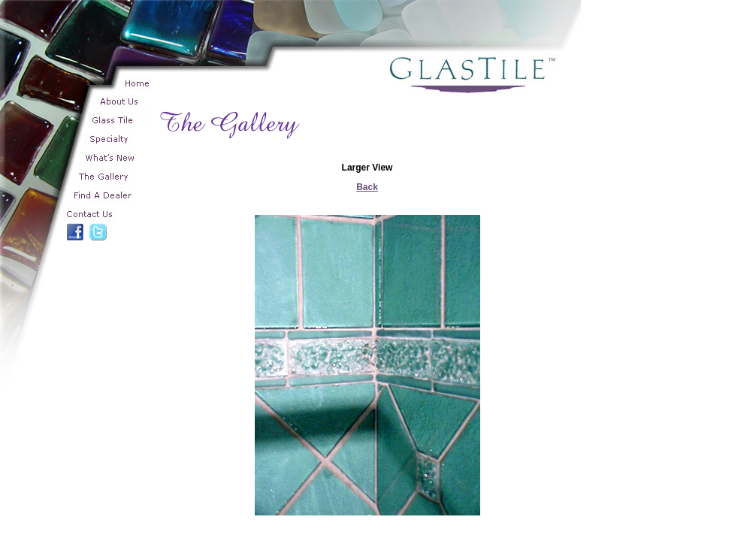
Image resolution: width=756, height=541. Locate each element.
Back (367, 187)
